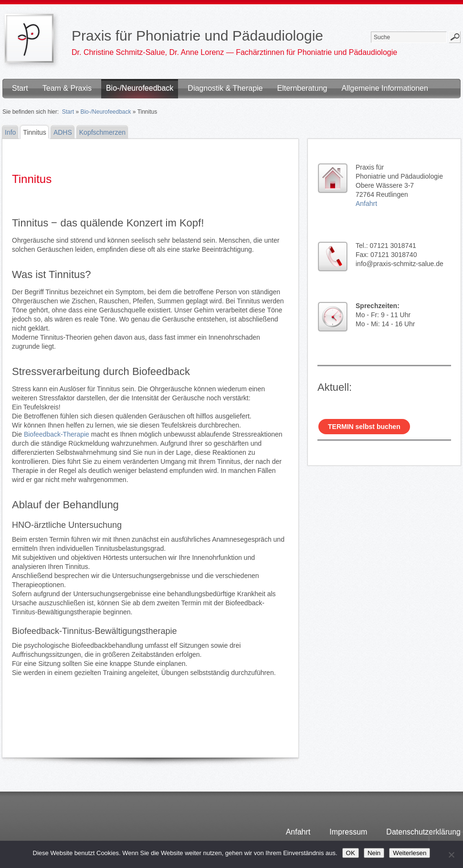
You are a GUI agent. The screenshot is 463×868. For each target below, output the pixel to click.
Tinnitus (35, 132)
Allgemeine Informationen (384, 88)
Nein (374, 853)
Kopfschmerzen (102, 132)
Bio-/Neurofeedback (140, 88)
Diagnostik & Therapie (225, 88)
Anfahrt (366, 204)
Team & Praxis (67, 88)
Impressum (348, 832)
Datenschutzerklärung (423, 832)
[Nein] (451, 855)
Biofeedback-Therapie (57, 434)
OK (351, 853)
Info (10, 132)
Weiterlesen (410, 853)
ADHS (63, 132)
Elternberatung (302, 88)
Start (20, 88)
